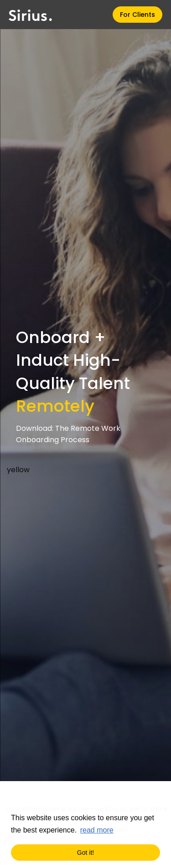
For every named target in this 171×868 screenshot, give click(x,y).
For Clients (137, 15)
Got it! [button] (85, 853)
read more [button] (97, 830)
